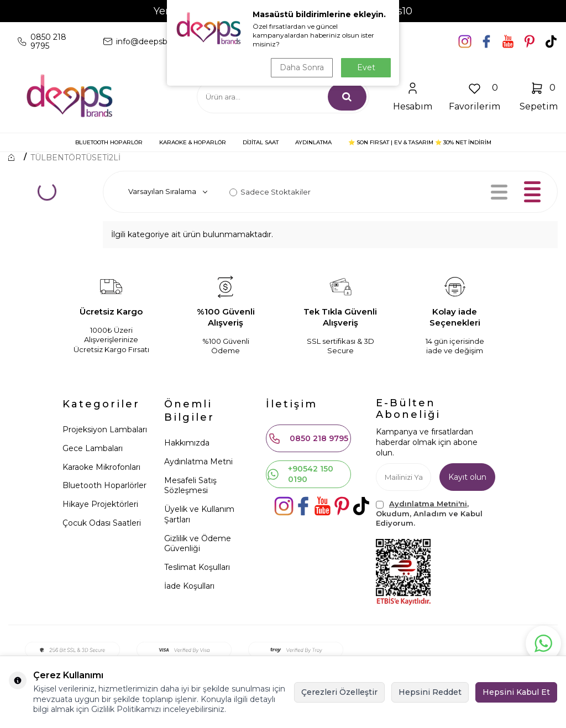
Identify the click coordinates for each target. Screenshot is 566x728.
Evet (366, 67)
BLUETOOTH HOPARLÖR (109, 142)
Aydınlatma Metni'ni (428, 504)
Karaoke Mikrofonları (101, 467)
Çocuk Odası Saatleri (102, 523)
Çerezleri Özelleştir (339, 692)
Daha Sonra (302, 67)
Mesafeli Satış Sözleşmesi (190, 486)
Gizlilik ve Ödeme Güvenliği (198, 544)
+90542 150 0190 (300, 474)
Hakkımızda (187, 443)
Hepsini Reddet (430, 692)
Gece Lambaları (93, 448)
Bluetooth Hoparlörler (104, 485)
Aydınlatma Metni (198, 462)
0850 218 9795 (308, 438)
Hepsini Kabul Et (516, 692)
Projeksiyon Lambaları (105, 430)
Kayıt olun (467, 477)
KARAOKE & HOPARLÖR (193, 142)
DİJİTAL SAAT (261, 142)
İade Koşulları (189, 586)
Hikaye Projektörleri (100, 504)
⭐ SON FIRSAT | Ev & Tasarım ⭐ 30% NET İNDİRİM (420, 142)
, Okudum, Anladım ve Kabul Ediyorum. (429, 513)
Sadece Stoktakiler (270, 192)
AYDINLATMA (313, 142)
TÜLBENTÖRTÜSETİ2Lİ (75, 158)
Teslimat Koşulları (197, 567)
